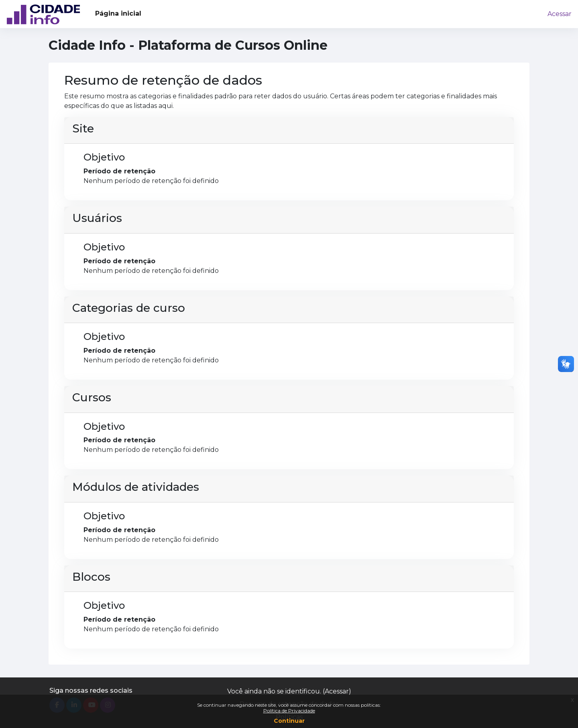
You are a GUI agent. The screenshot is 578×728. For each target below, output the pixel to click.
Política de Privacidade (289, 711)
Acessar (560, 14)
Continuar (289, 721)
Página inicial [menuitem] (118, 13)
